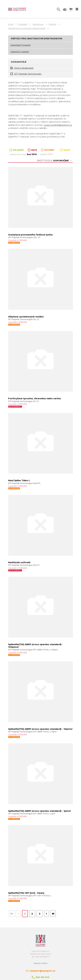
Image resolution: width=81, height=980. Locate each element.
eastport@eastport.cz (42, 971)
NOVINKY (48, 150)
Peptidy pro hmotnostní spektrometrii (27, 28)
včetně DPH (46, 154)
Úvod (11, 24)
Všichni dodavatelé (22, 68)
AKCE (33, 150)
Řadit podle (54, 161)
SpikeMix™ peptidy (20, 52)
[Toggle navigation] (77, 9)
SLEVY (65, 150)
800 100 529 (42, 977)
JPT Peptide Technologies (26, 74)
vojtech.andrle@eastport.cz (58, 125)
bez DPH (32, 154)
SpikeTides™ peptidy (21, 45)
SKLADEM (17, 150)
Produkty (23, 24)
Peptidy (52, 24)
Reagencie (38, 24)
